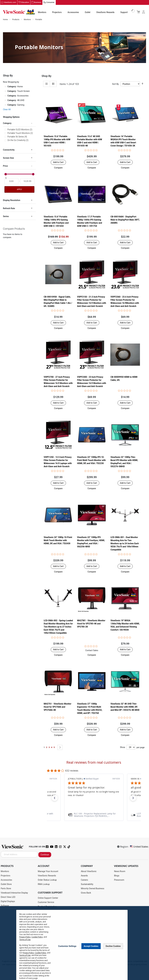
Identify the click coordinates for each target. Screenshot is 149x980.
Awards (84, 876)
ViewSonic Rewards (105, 12)
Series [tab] (6, 216)
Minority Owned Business (93, 889)
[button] (58, 168)
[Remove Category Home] (5, 87)
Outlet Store (6, 884)
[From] (11, 181)
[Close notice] (124, 946)
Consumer (50, 3)
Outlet (88, 12)
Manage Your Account (48, 871)
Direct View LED (8, 897)
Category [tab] (7, 123)
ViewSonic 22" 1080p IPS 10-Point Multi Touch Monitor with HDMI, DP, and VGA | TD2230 (91, 460)
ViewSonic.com (10, 3)
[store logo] (19, 12)
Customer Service (46, 902)
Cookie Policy (37, 937)
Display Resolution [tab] (12, 201)
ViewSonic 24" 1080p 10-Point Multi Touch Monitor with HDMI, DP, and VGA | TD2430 (58, 541)
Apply (19, 190)
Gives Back (86, 893)
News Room (120, 871)
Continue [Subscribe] (45, 855)
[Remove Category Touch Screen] (5, 91)
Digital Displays (8, 901)
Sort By (115, 84)
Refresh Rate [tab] (9, 209)
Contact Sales (92, 651)
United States (139, 847)
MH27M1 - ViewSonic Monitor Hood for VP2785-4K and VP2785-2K (91, 624)
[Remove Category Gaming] (5, 105)
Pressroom (119, 880)
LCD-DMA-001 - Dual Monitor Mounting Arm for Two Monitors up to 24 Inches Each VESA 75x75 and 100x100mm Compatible (125, 544)
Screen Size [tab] (8, 158)
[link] (94, 815)
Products (16, 20)
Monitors (42, 12)
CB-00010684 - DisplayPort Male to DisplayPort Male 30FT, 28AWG (125, 220)
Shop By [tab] (47, 76)
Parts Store (6, 889)
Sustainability (87, 884)
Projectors (57, 12)
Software (5, 906)
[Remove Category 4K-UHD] (5, 101)
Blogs (117, 876)
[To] (27, 181)
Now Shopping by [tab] (11, 82)
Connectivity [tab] (9, 150)
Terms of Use (25, 940)
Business (38, 3)
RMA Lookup (44, 884)
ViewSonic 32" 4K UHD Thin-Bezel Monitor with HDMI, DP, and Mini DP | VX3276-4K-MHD (125, 707)
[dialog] (74, 943)
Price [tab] (5, 166)
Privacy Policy (25, 937)
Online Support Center (48, 898)
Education (25, 3)
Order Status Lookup (47, 880)
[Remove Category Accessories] (5, 96)
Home (6, 20)
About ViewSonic (89, 871)
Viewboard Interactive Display (14, 893)
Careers (84, 880)
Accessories (73, 12)
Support (124, 12)
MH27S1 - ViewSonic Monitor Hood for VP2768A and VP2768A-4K (58, 707)
